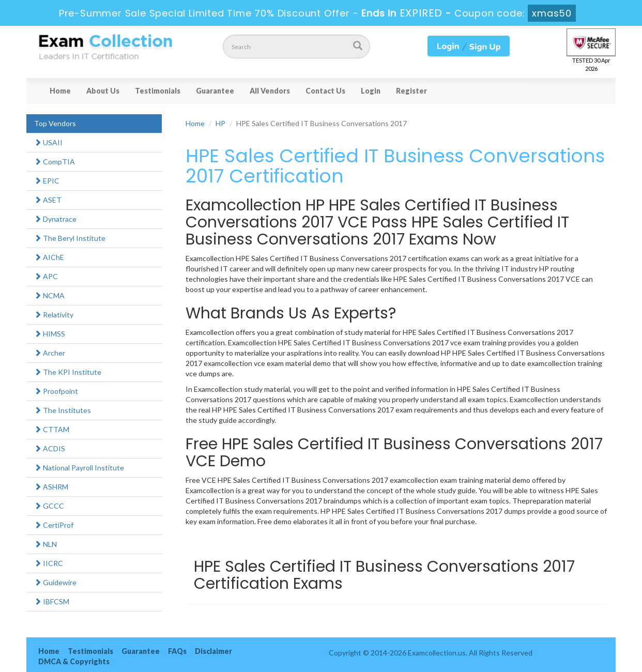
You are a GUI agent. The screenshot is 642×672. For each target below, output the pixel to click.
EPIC (47, 181)
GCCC (49, 506)
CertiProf (54, 525)
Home (60, 91)
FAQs (177, 651)
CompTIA (55, 162)
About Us (103, 91)
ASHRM (51, 487)
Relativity (54, 315)
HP (220, 123)
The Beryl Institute (70, 238)
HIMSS (50, 334)
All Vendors (270, 91)
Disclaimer (213, 651)
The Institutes (63, 410)
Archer (50, 353)
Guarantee (215, 91)
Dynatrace (55, 219)
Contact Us (325, 91)
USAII (48, 142)
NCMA (49, 295)
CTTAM (52, 429)
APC (46, 276)
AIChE (49, 257)
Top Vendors (55, 123)
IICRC (49, 563)
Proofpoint (56, 391)
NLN (45, 544)
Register (411, 91)
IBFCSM (52, 601)
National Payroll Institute (79, 468)
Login (371, 91)
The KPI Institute (68, 372)
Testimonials (158, 91)
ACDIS (50, 448)
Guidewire (55, 582)
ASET (48, 200)
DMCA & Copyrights (74, 661)
